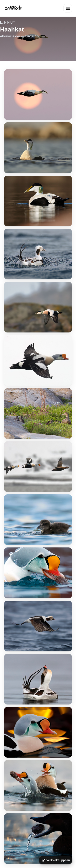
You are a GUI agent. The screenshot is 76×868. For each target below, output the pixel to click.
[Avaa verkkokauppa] (56, 860)
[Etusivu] (13, 8)
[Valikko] (68, 8)
